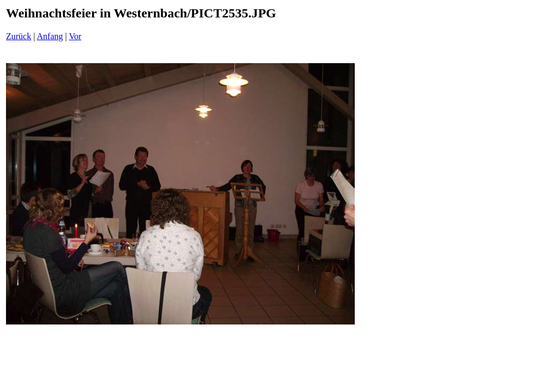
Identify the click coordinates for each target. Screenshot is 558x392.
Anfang (50, 36)
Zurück (19, 36)
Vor (75, 36)
